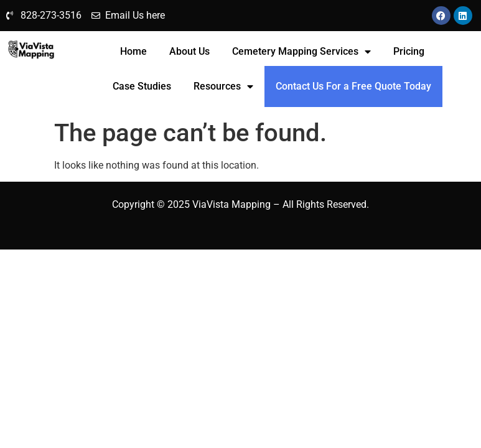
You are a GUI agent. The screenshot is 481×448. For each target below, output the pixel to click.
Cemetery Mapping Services (301, 52)
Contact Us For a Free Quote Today (353, 86)
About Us (189, 51)
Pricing (409, 51)
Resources (223, 86)
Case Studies (142, 86)
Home (133, 51)
